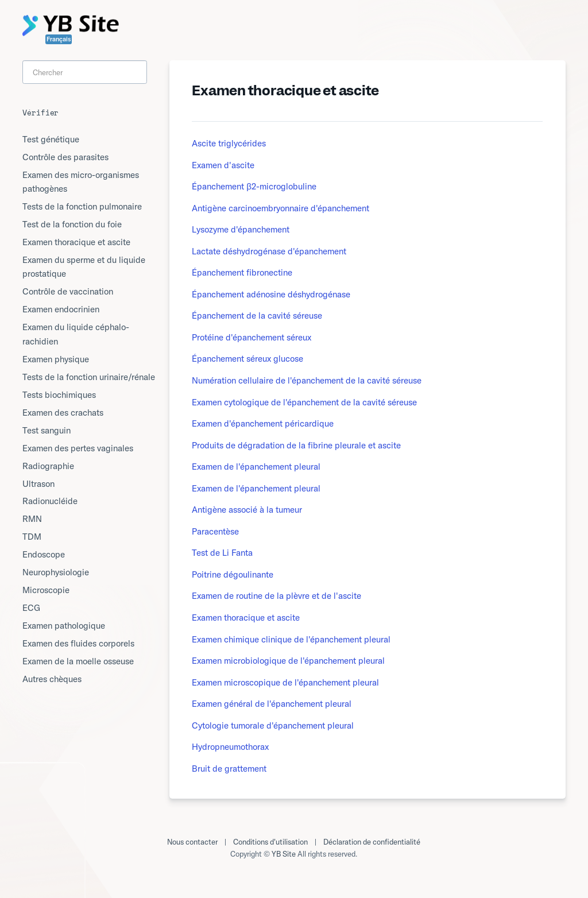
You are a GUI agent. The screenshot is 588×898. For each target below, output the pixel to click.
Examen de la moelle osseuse (78, 661)
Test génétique (51, 139)
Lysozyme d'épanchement (241, 229)
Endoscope (44, 554)
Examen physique (56, 359)
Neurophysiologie (56, 572)
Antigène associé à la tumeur (247, 510)
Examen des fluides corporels (78, 643)
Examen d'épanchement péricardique (263, 423)
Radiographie (48, 466)
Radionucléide (50, 501)
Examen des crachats (63, 413)
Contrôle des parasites (65, 157)
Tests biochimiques (59, 395)
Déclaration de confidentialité (372, 842)
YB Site (284, 854)
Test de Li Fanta (222, 553)
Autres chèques (52, 679)
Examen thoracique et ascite (246, 618)
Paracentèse (215, 531)
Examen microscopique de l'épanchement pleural (285, 682)
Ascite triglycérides (229, 143)
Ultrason (38, 484)
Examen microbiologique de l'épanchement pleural (288, 661)
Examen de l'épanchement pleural (256, 467)
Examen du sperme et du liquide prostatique (84, 267)
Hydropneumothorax (230, 747)
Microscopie (46, 590)
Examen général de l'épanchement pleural (272, 704)
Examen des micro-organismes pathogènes (81, 182)
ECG (31, 608)
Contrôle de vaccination (68, 291)
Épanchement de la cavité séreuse (257, 316)
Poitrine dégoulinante (233, 574)
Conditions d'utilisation (270, 842)
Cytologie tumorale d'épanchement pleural (273, 725)
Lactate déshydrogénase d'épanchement (269, 251)
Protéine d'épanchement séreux (252, 337)
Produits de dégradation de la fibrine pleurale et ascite (296, 445)
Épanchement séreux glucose (247, 359)
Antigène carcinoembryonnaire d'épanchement (281, 208)
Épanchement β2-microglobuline (254, 186)
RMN (32, 519)
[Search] (84, 72)
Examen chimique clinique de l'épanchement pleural (291, 639)
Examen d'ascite (223, 165)
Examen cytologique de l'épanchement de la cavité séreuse (304, 402)
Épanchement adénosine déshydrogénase (271, 294)
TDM (32, 537)
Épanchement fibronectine (242, 272)
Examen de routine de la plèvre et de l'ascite (276, 596)
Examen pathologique (64, 626)
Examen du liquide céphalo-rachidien (76, 334)
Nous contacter (192, 842)
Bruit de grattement (229, 769)
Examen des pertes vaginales (78, 448)
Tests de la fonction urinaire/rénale (89, 377)
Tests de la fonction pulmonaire (82, 206)
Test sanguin (47, 430)
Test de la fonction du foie (72, 224)
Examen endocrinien (61, 309)
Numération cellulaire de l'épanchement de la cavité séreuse (307, 380)
